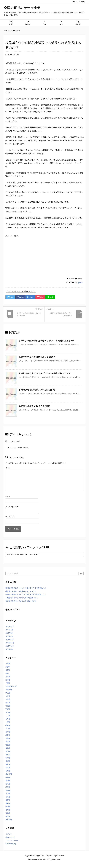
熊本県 (8, 768)
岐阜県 (8, 725)
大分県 (8, 696)
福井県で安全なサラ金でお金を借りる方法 (21, 601)
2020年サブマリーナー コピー (36, 863)
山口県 (8, 716)
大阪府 (8, 699)
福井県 (8, 777)
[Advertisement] (44, 254)
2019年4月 (9, 630)
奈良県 (8, 703)
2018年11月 (10, 643)
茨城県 (8, 794)
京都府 (8, 667)
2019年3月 (9, 633)
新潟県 (8, 751)
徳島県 (8, 742)
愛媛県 (8, 745)
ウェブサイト (10, 517)
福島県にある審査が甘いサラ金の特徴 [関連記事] (34, 406)
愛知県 (8, 748)
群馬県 (8, 790)
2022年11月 (10, 627)
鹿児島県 (9, 820)
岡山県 (8, 729)
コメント (9, 468)
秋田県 (8, 787)
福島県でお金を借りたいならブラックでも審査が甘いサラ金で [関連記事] (44, 373)
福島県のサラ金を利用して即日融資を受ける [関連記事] (37, 390)
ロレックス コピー (21, 863)
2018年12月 (10, 640)
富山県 (8, 712)
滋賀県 (8, 764)
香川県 (8, 810)
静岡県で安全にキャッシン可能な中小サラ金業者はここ (26, 588)
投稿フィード (10, 837)
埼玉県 (8, 693)
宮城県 (8, 706)
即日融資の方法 (11, 686)
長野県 (8, 800)
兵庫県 (8, 677)
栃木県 (8, 758)
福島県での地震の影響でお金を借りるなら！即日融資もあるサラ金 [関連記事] (46, 341)
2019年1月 (9, 636)
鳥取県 (8, 816)
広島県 (8, 738)
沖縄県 (8, 761)
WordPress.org (11, 844)
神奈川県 (9, 774)
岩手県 (8, 732)
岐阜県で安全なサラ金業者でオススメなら (21, 591)
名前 (7, 497)
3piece (80, 283)
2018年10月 (10, 646)
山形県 (8, 719)
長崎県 (8, 797)
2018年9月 (9, 649)
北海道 (8, 680)
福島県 (71, 278)
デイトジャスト (69, 863)
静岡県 (8, 807)
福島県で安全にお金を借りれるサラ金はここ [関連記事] (37, 357)
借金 (7, 673)
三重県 (8, 664)
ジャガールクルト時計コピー (55, 863)
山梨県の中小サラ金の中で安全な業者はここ (22, 598)
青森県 (8, 803)
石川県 (8, 771)
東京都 (8, 755)
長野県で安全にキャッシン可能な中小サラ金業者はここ (26, 594)
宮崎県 (8, 709)
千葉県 (8, 683)
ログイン (9, 834)
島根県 (8, 735)
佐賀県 (8, 670)
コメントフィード (12, 840)
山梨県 (8, 722)
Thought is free (56, 859)
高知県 (8, 813)
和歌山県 (9, 690)
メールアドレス (12, 507)
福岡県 (8, 781)
